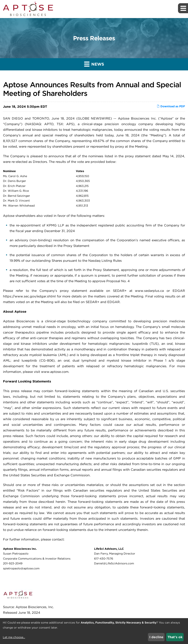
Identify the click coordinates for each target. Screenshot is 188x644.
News (94, 64)
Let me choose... (14, 637)
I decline (156, 637)
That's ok (175, 637)
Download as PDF (171, 106)
